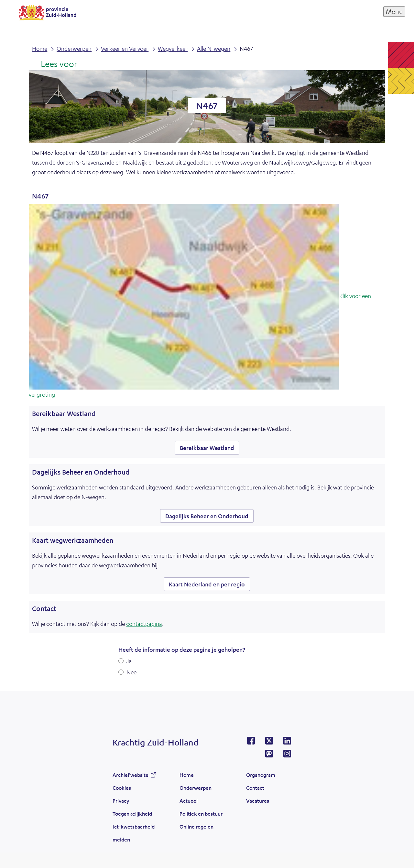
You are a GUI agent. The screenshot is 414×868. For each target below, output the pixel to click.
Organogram (261, 775)
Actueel (189, 801)
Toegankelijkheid (132, 814)
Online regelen (196, 826)
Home (187, 775)
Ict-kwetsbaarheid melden (134, 833)
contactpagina (144, 624)
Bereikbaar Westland (207, 448)
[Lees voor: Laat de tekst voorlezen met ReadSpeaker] (54, 64)
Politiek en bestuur (201, 814)
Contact (255, 788)
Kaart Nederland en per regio (207, 584)
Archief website (131, 775)
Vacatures (258, 801)
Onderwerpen (196, 788)
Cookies (122, 788)
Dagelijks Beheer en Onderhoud (207, 516)
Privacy (121, 801)
